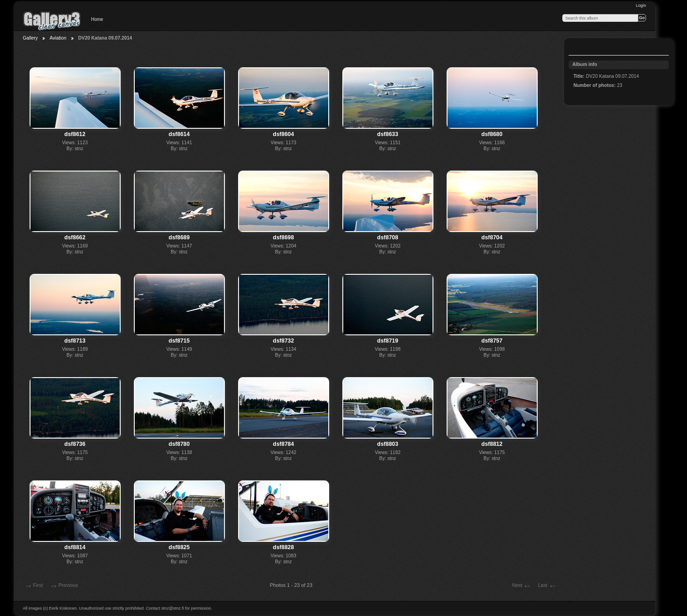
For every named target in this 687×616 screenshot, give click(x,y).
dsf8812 (492, 444)
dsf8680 (492, 134)
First (34, 586)
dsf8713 (75, 341)
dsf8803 (387, 444)
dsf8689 (179, 237)
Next (522, 586)
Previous (64, 586)
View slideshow (578, 48)
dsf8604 (283, 134)
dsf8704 (492, 237)
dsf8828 (283, 547)
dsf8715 (179, 341)
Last (547, 586)
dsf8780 (179, 444)
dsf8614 (179, 134)
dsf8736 (75, 444)
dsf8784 (283, 444)
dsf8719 (387, 341)
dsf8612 (75, 134)
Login (641, 5)
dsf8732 (283, 341)
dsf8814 (75, 547)
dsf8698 (283, 237)
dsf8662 (75, 237)
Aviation (58, 38)
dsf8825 (179, 547)
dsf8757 (492, 341)
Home (97, 19)
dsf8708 (387, 237)
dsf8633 (387, 134)
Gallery (30, 38)
